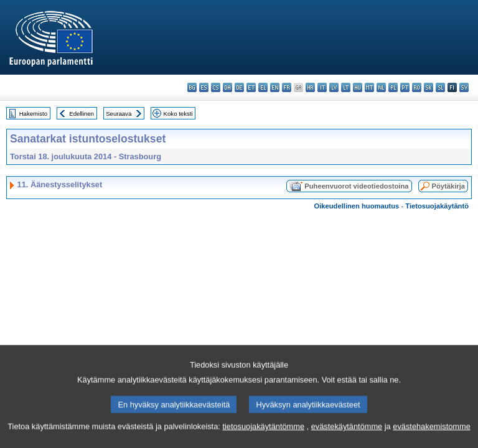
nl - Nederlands (381, 87)
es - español (204, 87)
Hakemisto (33, 114)
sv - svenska (464, 87)
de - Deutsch (239, 87)
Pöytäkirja (448, 186)
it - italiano (322, 87)
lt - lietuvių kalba (346, 87)
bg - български (192, 87)
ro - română (417, 87)
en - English (275, 87)
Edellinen (81, 114)
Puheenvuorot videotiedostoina (356, 186)
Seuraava (119, 114)
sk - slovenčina (429, 87)
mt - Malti (369, 87)
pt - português (405, 87)
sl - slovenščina (440, 87)
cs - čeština (216, 87)
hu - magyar (358, 87)
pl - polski (393, 87)
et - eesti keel (251, 87)
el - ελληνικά (263, 87)
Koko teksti (178, 114)
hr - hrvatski (310, 87)
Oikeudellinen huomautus (357, 206)
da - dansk (227, 87)
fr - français (287, 87)
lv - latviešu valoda (334, 87)
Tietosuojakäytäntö (437, 206)
